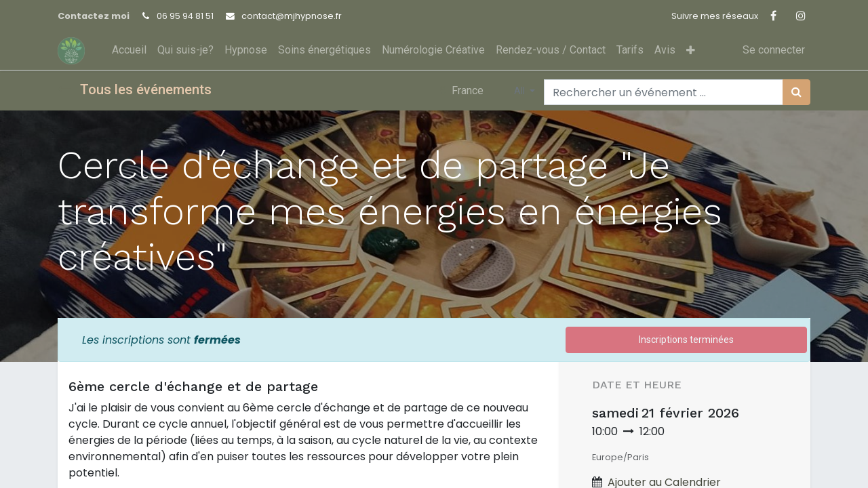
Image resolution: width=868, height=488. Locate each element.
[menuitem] (129, 50)
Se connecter (774, 50)
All (520, 91)
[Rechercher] (796, 92)
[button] (691, 50)
